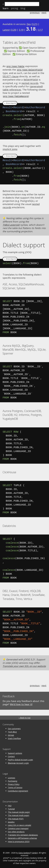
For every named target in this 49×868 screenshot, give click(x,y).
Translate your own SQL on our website (24, 665)
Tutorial (11, 808)
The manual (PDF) (16, 818)
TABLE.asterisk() (11, 224)
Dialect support (24, 244)
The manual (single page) (19, 811)
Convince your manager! (18, 828)
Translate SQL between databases (23, 834)
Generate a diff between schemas (22, 837)
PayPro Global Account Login (20, 759)
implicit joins (10, 148)
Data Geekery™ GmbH (28, 852)
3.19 (21, 30)
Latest (6, 30)
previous (35, 13)
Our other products (16, 831)
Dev (29, 24)
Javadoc (11, 821)
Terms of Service (15, 787)
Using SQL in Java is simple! (19, 824)
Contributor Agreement (18, 790)
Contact (11, 756)
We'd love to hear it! (21, 704)
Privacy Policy (14, 783)
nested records (30, 83)
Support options (15, 752)
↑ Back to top (24, 717)
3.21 (34, 24)
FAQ (10, 805)
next (44, 13)
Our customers (14, 728)
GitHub (11, 734)
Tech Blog (12, 731)
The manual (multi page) (18, 815)
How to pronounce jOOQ (19, 841)
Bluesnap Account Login (18, 762)
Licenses (11, 777)
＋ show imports (10, 102)
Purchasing (13, 780)
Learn (5, 8)
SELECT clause (11, 76)
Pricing (14, 8)
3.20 (13, 30)
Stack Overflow (14, 738)
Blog (23, 8)
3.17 (40, 30)
